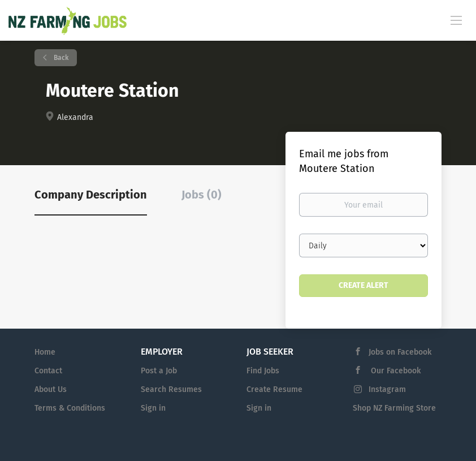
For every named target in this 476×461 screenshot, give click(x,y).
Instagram (387, 389)
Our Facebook (395, 371)
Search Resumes (171, 389)
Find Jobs (263, 371)
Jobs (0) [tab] (202, 195)
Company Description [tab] (91, 195)
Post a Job (159, 371)
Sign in (153, 408)
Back (60, 58)
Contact (48, 371)
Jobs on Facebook (400, 352)
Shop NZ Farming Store (394, 408)
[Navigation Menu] (456, 20)
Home (45, 352)
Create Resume (274, 389)
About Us (51, 389)
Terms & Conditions (70, 408)
